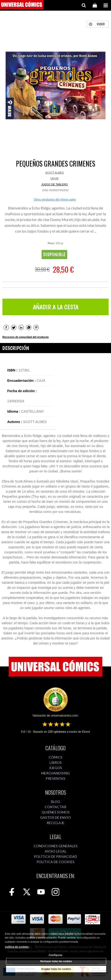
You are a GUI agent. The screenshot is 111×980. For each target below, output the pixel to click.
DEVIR (55, 178)
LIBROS (56, 762)
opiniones (57, 732)
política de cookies (17, 947)
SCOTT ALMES (55, 173)
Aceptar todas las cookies (56, 969)
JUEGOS (55, 768)
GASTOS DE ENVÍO (55, 817)
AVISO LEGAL (56, 851)
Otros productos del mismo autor (55, 200)
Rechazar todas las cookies (56, 961)
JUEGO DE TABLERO (55, 184)
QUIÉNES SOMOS (56, 812)
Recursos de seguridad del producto (26, 337)
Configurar (55, 955)
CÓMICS (55, 757)
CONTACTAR (55, 807)
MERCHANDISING (56, 773)
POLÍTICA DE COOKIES (55, 862)
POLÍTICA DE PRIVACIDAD (55, 856)
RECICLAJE (55, 823)
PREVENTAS (55, 778)
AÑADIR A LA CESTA (56, 307)
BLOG (56, 802)
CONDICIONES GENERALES (56, 846)
